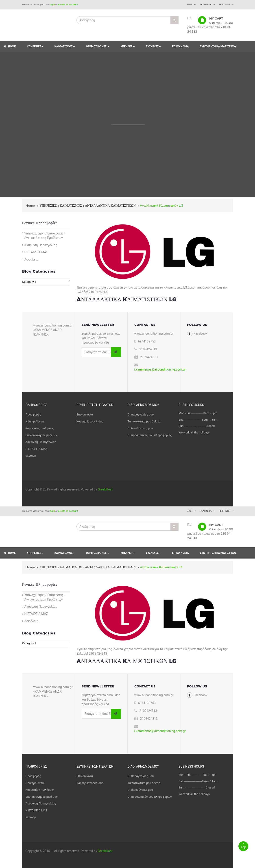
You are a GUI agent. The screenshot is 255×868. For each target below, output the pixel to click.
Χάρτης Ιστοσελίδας (90, 421)
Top (243, 845)
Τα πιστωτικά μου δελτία (144, 421)
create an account (68, 5)
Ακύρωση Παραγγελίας (41, 245)
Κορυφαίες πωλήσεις (40, 428)
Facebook (201, 334)
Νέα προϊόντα (35, 421)
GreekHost (105, 489)
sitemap (31, 456)
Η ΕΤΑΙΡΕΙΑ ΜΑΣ (36, 252)
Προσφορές (33, 414)
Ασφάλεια (32, 259)
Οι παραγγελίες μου (141, 414)
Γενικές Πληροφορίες (40, 223)
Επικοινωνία (85, 414)
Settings (225, 5)
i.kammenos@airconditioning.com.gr (160, 369)
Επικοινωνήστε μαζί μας (42, 435)
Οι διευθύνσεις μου (140, 428)
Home (30, 205)
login (52, 5)
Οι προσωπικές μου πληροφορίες (150, 435)
